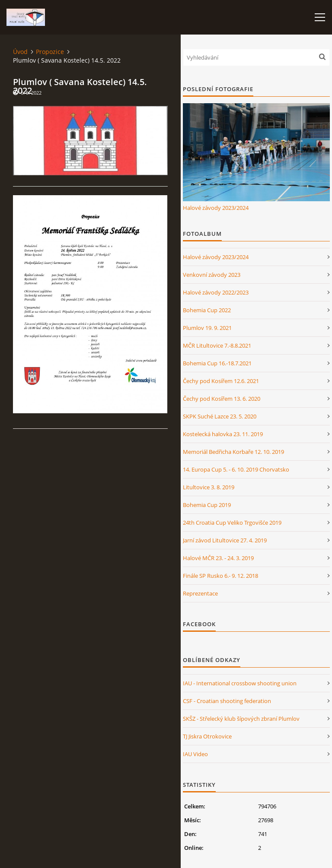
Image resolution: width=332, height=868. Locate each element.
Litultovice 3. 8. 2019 (209, 487)
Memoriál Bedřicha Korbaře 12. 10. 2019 (233, 452)
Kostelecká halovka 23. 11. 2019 (223, 434)
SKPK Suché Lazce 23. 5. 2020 (220, 416)
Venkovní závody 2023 (212, 275)
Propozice (50, 52)
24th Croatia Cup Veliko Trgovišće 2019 (232, 523)
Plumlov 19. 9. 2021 (207, 328)
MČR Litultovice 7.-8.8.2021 (217, 345)
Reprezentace (200, 593)
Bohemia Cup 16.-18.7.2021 (217, 363)
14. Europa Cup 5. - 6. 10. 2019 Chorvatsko (236, 469)
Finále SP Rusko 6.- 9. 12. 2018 (220, 576)
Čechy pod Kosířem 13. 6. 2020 (222, 399)
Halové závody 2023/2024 (216, 208)
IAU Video (195, 754)
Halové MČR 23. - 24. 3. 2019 (218, 558)
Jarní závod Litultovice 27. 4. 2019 (225, 540)
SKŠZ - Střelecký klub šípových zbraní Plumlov (241, 719)
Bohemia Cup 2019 (207, 505)
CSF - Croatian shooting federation (227, 701)
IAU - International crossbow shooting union (240, 683)
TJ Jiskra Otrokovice (207, 736)
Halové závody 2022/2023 (216, 292)
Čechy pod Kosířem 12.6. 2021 (221, 381)
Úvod (20, 52)
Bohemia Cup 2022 (207, 310)
